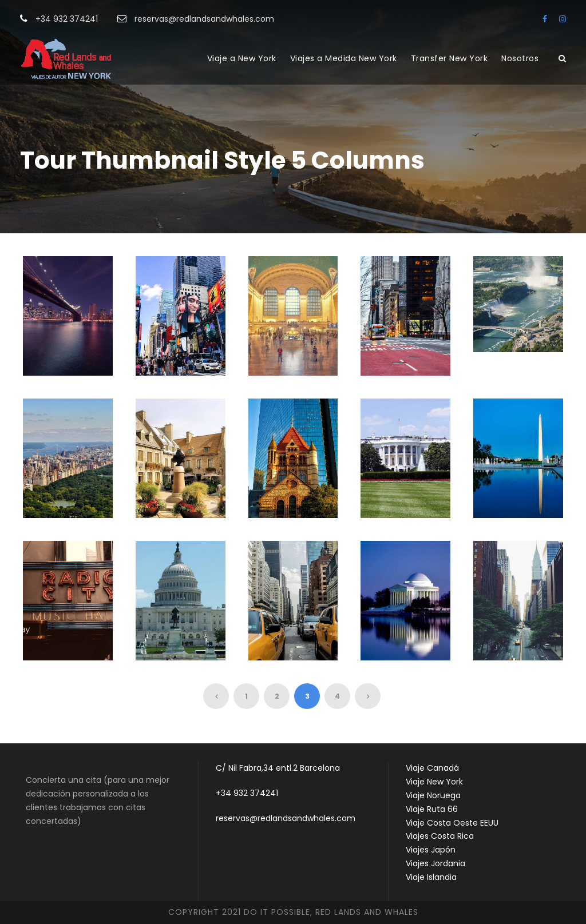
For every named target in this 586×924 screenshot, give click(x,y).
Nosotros (520, 58)
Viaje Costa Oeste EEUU (452, 823)
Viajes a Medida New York (344, 58)
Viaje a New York (242, 58)
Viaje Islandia (431, 877)
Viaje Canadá (432, 768)
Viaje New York (434, 782)
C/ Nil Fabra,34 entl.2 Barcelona (278, 768)
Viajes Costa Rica (440, 836)
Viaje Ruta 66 (432, 809)
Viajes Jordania (435, 863)
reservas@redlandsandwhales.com (286, 818)
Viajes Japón (431, 850)
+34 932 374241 (247, 793)
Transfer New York (450, 58)
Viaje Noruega (433, 795)
